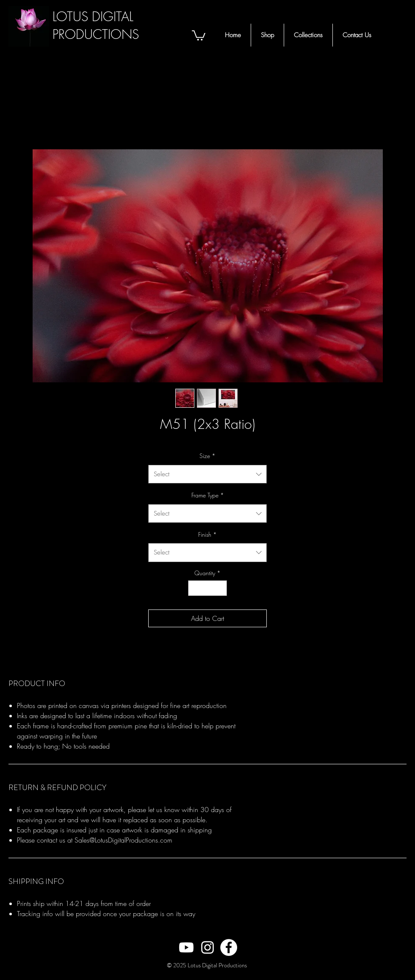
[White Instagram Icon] (207, 947)
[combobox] (207, 474)
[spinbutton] (207, 588)
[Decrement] (195, 588)
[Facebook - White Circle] (229, 947)
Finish (207, 534)
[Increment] (220, 588)
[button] (199, 35)
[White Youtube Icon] (186, 947)
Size (207, 456)
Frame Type (208, 495)
